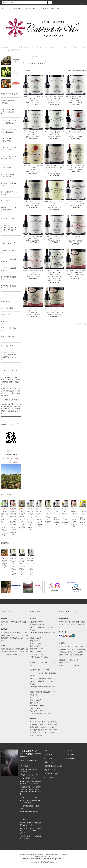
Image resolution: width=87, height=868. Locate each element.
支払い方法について (51, 754)
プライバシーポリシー (52, 770)
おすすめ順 (71, 70)
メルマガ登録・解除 (51, 774)
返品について (49, 762)
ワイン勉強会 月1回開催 (10, 400)
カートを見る (71, 754)
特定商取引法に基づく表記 (53, 766)
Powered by (43, 862)
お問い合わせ (71, 758)
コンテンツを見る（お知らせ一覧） (48, 8)
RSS (46, 778)
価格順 (78, 70)
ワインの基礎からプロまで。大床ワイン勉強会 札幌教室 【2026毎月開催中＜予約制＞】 (11, 381)
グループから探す (29, 8)
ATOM (51, 778)
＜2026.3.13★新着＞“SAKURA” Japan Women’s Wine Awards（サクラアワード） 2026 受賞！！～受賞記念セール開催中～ (11, 409)
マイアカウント (71, 751)
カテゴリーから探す (14, 8)
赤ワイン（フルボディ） (33, 57)
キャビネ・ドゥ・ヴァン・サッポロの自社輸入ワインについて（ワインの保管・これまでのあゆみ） (11, 392)
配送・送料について (51, 758)
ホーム (4, 8)
